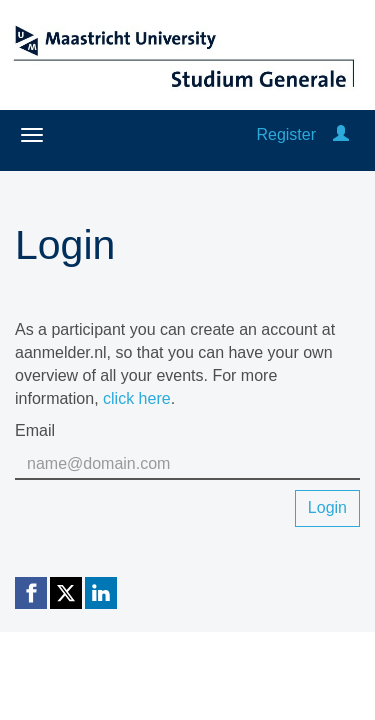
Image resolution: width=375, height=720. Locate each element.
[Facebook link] (31, 593)
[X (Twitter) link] (66, 593)
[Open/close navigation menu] (32, 135)
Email (35, 430)
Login (327, 507)
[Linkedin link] (101, 593)
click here (137, 398)
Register (286, 134)
